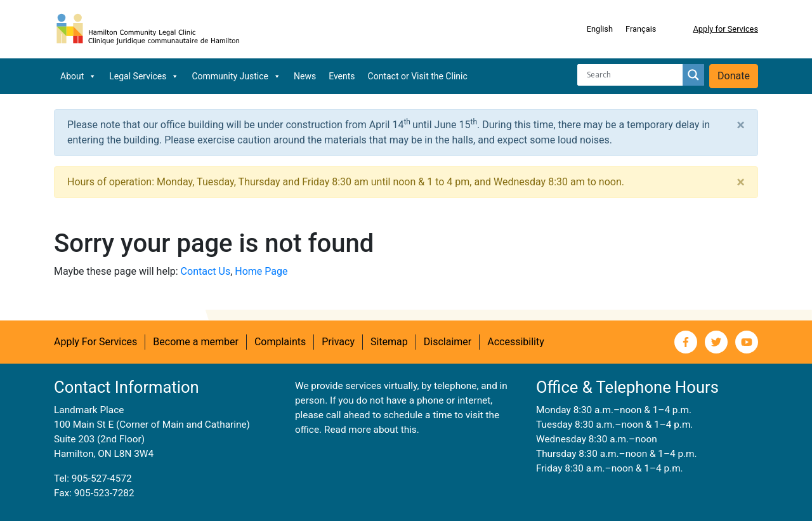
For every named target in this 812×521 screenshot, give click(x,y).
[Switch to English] (600, 29)
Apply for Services (725, 29)
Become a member (196, 342)
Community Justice (236, 76)
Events (342, 76)
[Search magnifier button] (693, 75)
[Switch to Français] (641, 29)
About (78, 76)
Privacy (338, 342)
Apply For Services (95, 342)
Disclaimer (448, 342)
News (305, 76)
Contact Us (206, 271)
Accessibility (516, 342)
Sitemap (389, 342)
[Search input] (633, 75)
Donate (734, 76)
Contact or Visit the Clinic (418, 76)
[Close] (741, 125)
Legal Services (144, 76)
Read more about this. (372, 430)
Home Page (261, 271)
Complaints (280, 342)
